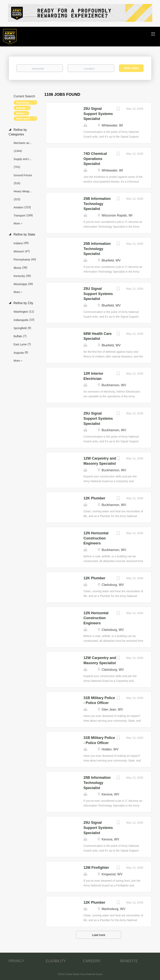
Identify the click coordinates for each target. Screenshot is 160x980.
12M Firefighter (96, 868)
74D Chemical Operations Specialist (95, 159)
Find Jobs (131, 68)
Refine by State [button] (24, 234)
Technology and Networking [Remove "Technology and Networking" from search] (27, 103)
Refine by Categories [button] (18, 132)
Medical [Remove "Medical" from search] (20, 113)
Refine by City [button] (23, 303)
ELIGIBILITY (56, 961)
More (17, 223)
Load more (99, 935)
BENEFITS (129, 961)
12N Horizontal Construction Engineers (96, 538)
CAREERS (92, 961)
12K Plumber (94, 498)
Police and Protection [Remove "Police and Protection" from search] (27, 119)
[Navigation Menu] (153, 34)
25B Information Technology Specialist (97, 204)
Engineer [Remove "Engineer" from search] (21, 108)
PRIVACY (16, 961)
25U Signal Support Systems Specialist (98, 114)
